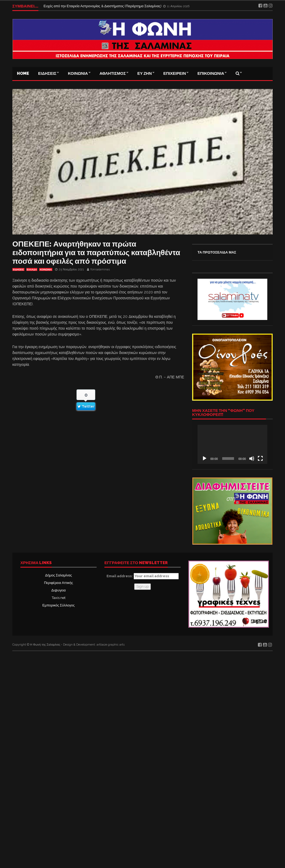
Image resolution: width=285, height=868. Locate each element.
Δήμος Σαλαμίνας (59, 575)
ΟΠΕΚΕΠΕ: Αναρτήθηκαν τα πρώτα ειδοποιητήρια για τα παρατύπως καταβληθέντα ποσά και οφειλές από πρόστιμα (96, 253)
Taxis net (59, 598)
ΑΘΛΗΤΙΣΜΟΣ (113, 73)
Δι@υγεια (58, 590)
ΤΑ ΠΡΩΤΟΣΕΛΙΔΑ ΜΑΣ (217, 252)
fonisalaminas (100, 269)
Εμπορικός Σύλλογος (59, 605)
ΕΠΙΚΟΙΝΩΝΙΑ (211, 73)
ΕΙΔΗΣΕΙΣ (47, 73)
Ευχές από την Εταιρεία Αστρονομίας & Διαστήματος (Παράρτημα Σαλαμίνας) (103, 6)
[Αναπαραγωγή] (204, 459)
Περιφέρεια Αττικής (59, 583)
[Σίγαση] (252, 459)
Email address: (143, 576)
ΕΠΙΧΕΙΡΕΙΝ (175, 73)
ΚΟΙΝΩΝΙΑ (78, 73)
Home (23, 73)
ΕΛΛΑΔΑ (32, 270)
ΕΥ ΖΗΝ (145, 73)
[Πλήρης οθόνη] (260, 459)
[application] (232, 444)
